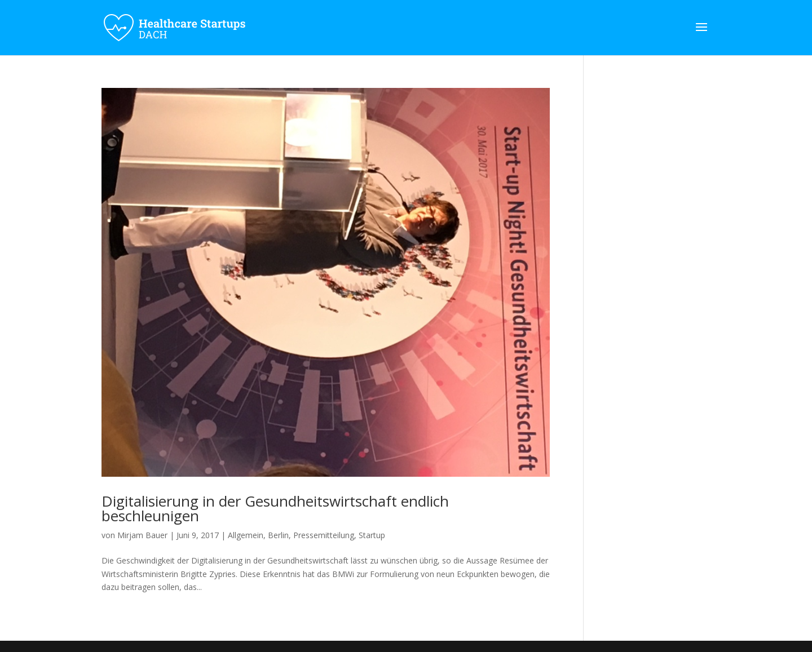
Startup (372, 535)
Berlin (278, 535)
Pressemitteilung (324, 535)
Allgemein (246, 535)
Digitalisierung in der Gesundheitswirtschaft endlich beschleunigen (275, 508)
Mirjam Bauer (142, 535)
